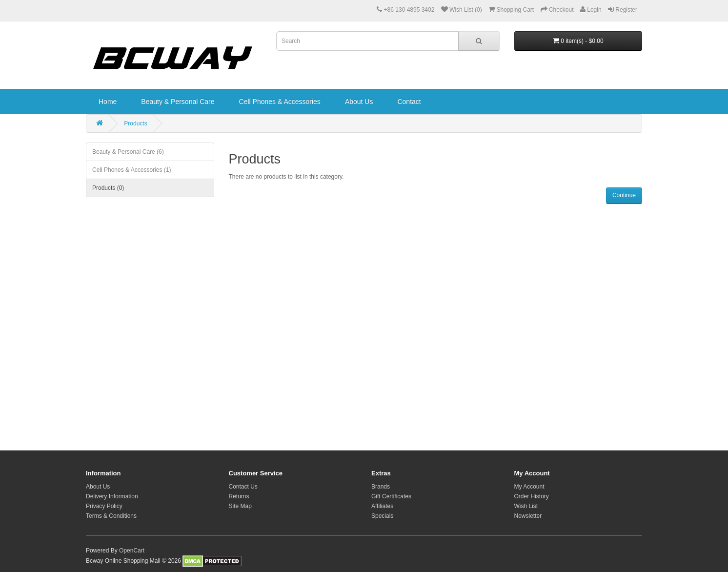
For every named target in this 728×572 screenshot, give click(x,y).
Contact (409, 102)
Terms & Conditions (111, 516)
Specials (382, 516)
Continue (624, 195)
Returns (239, 496)
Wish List (526, 506)
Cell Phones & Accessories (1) (131, 170)
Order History (532, 496)
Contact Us (243, 487)
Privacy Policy (104, 506)
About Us (359, 102)
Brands (381, 487)
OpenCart (132, 551)
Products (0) (108, 188)
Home (108, 102)
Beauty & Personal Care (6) (128, 152)
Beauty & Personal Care (178, 102)
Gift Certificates (391, 496)
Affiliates (382, 506)
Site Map (240, 506)
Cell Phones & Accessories (280, 102)
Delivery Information (112, 496)
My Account (529, 487)
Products (135, 123)
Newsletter (528, 516)
